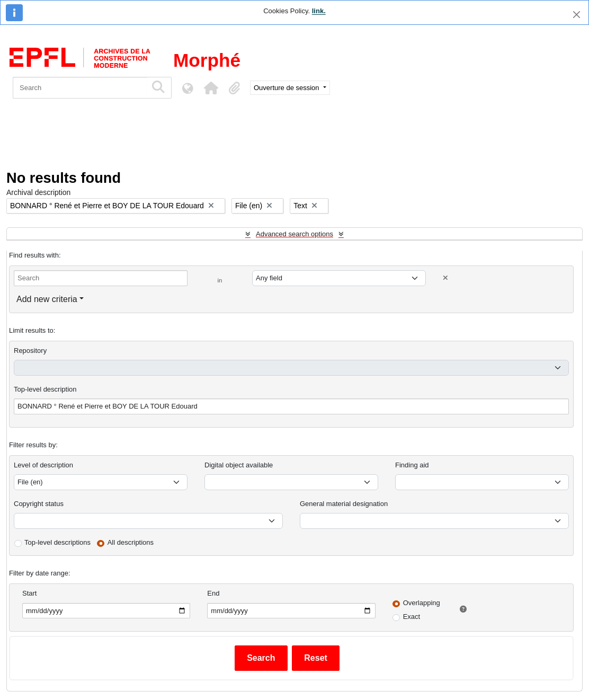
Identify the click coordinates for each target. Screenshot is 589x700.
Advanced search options (294, 234)
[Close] (577, 15)
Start (29, 593)
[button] (211, 88)
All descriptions (131, 542)
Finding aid (412, 465)
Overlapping (422, 603)
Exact (412, 617)
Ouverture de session (287, 88)
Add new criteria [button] (47, 299)
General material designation (344, 504)
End (213, 593)
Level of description (43, 465)
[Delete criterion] (445, 278)
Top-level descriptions (57, 542)
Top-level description (45, 389)
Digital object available (239, 465)
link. (319, 11)
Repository (30, 351)
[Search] (80, 88)
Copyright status (39, 504)
